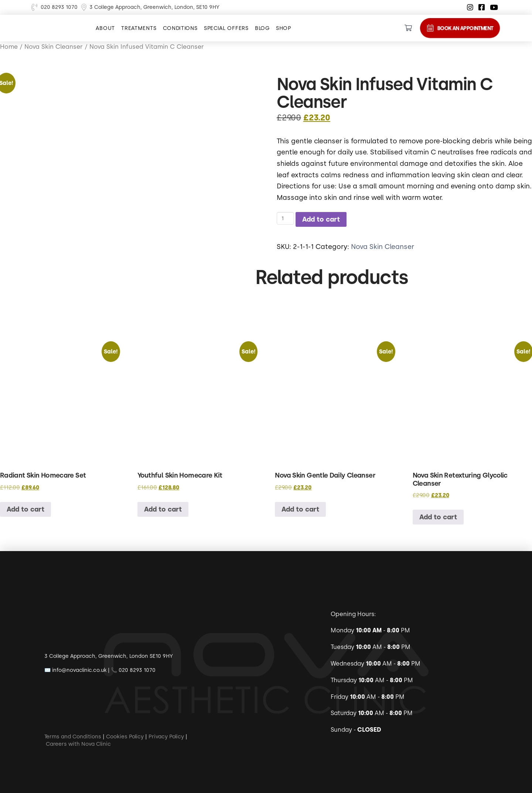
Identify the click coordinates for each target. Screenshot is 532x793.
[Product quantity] (285, 218)
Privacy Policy (166, 736)
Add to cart (321, 219)
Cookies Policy (125, 736)
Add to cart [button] (25, 509)
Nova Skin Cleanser (383, 247)
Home (9, 47)
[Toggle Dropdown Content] (408, 28)
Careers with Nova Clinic (78, 744)
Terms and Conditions (73, 736)
